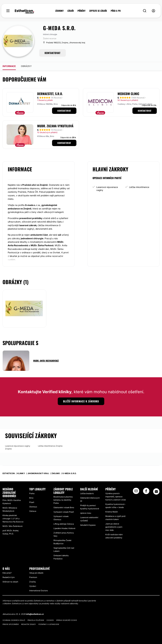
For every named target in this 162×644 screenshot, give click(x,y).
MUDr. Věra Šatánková (12, 526)
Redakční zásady (29, 624)
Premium (33, 577)
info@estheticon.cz (35, 614)
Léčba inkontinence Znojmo (50, 446)
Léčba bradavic (87, 493)
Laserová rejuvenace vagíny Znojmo (18, 447)
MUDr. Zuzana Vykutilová (55, 126)
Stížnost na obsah (10, 582)
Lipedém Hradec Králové (64, 528)
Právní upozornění (11, 624)
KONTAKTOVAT (53, 53)
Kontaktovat (64, 111)
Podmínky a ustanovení (49, 624)
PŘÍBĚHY (81, 11)
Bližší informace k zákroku (81, 401)
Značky (33, 582)
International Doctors (39, 591)
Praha (32, 493)
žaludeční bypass (88, 525)
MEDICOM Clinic (128, 94)
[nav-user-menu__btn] (153, 11)
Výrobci (33, 586)
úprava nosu (86, 513)
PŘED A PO (116, 11)
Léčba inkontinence (139, 187)
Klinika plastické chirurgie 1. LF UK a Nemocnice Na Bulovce (13, 519)
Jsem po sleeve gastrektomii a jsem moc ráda (114, 527)
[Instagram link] (136, 492)
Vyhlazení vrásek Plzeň (64, 512)
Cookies (50, 620)
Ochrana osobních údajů (14, 620)
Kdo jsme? (7, 573)
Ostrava (33, 511)
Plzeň (32, 502)
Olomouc (33, 507)
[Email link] (156, 491)
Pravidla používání (36, 620)
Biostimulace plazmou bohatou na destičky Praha (63, 500)
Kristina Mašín (112, 512)
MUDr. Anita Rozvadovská (46, 361)
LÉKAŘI (71, 11)
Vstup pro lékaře (36, 573)
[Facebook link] (146, 492)
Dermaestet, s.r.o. (50, 94)
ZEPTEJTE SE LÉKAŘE (98, 11)
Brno (31, 498)
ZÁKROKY (59, 11)
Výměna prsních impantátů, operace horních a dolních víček (116, 497)
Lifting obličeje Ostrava (64, 524)
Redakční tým (9, 577)
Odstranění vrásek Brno (64, 507)
